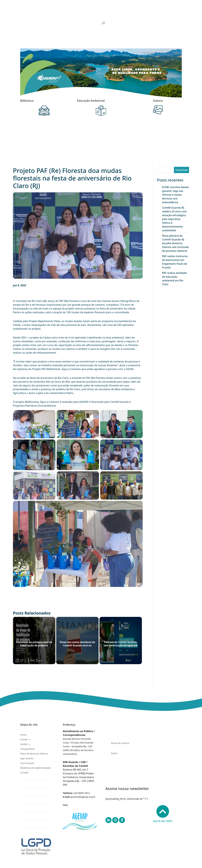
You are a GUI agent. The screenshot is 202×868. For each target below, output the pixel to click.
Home (28, 15)
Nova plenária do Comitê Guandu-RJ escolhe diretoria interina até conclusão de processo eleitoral (175, 243)
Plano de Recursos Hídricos (95, 15)
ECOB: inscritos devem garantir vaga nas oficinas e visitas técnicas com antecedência (176, 195)
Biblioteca (27, 101)
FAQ (65, 805)
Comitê (38, 15)
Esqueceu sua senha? (119, 762)
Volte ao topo (163, 814)
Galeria (158, 101)
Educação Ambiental (91, 101)
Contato (29, 19)
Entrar (144, 771)
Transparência (70, 15)
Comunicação (136, 15)
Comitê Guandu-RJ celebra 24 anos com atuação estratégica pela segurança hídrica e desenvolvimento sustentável (174, 219)
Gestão (52, 15)
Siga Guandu (119, 15)
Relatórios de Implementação (162, 15)
